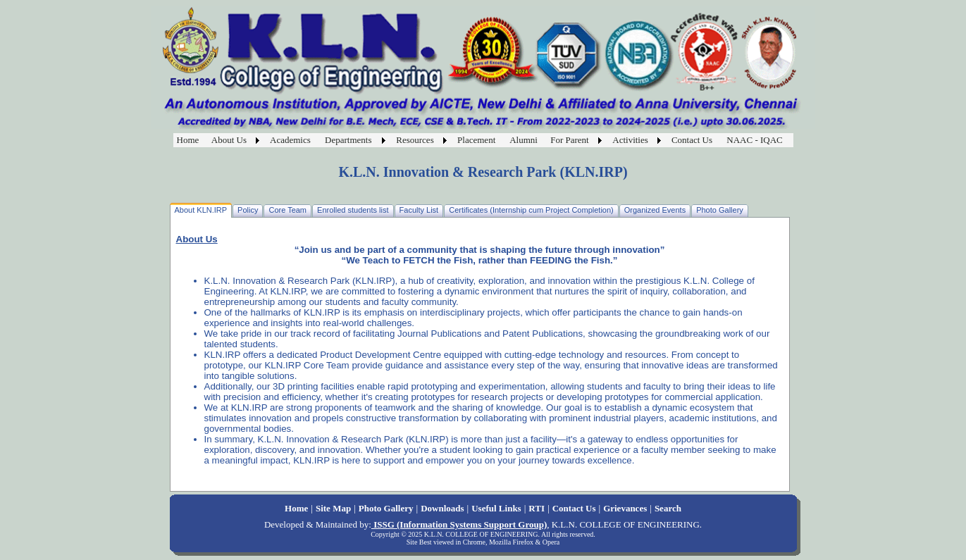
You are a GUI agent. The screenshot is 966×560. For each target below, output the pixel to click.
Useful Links (496, 508)
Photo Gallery (386, 508)
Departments (348, 140)
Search (668, 508)
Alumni (524, 140)
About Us (229, 140)
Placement (476, 140)
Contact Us (692, 140)
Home (188, 140)
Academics (290, 140)
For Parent (570, 140)
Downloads (442, 508)
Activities (630, 140)
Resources (415, 140)
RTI (537, 508)
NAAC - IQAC (754, 140)
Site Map (333, 508)
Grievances (625, 508)
